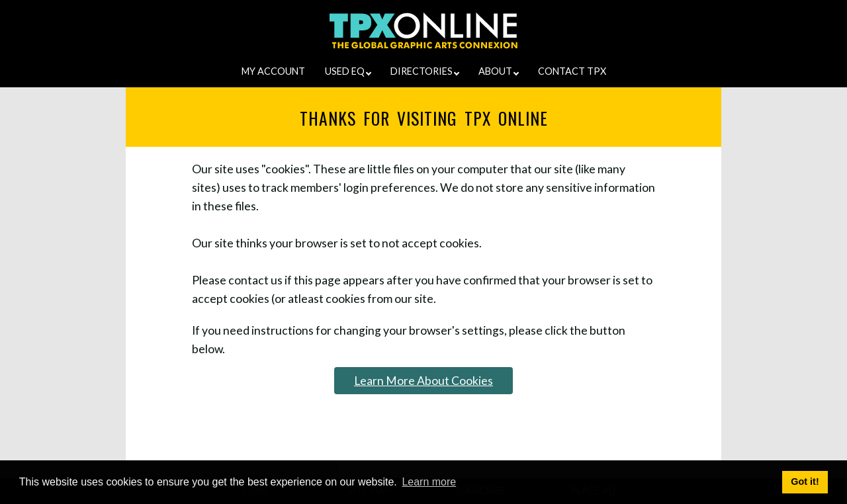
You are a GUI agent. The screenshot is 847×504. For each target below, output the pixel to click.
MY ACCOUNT (273, 71)
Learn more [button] (429, 482)
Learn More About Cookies (423, 381)
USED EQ (348, 71)
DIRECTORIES (425, 71)
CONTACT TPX (572, 71)
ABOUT (499, 71)
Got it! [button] (805, 482)
